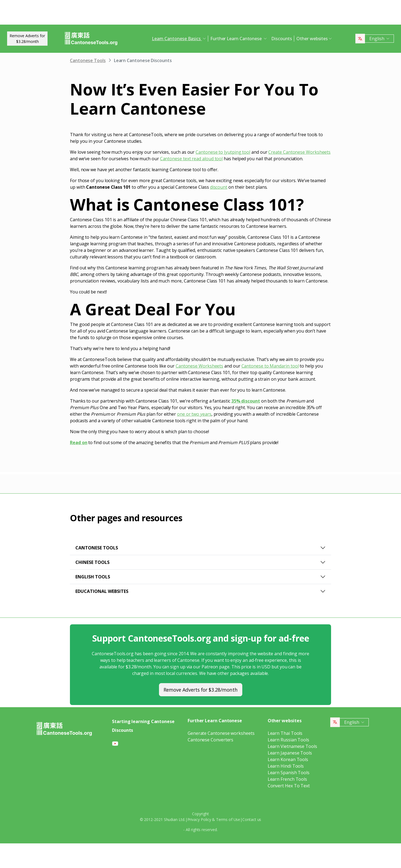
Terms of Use (228, 819)
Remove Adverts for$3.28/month (27, 39)
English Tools (93, 577)
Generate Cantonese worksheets (221, 733)
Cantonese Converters (210, 740)
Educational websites (102, 591)
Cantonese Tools (88, 60)
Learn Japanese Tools (290, 753)
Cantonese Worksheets (199, 366)
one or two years (194, 414)
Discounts (282, 39)
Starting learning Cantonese (143, 721)
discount (219, 187)
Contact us (252, 819)
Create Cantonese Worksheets (299, 152)
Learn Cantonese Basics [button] (177, 39)
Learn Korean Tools (288, 759)
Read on (79, 442)
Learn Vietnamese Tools (292, 746)
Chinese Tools (92, 562)
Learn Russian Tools (288, 740)
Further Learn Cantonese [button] (237, 39)
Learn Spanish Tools (289, 773)
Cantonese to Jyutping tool (223, 152)
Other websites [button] (312, 39)
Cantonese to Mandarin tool (270, 366)
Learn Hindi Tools (286, 766)
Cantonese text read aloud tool (191, 159)
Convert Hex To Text (289, 786)
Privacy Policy (199, 819)
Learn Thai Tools (285, 733)
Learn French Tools (288, 779)
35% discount (246, 401)
